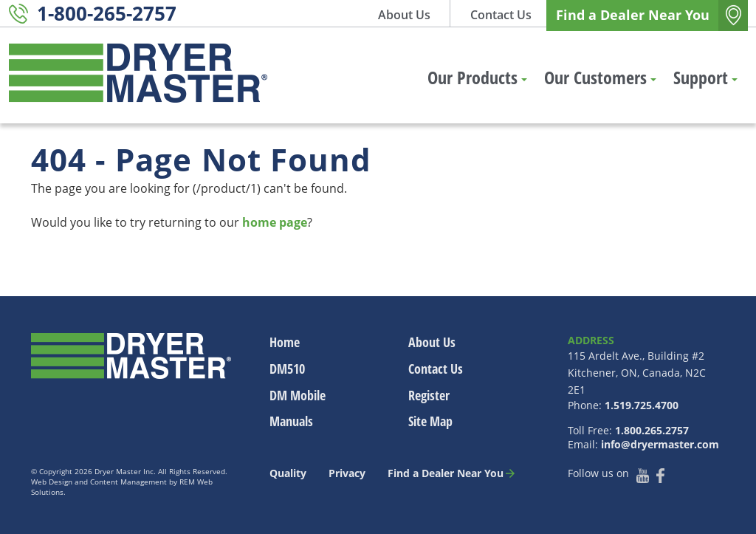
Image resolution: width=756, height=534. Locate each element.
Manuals (291, 421)
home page (275, 222)
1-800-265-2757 (107, 13)
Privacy (347, 473)
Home (285, 342)
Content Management (128, 482)
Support (705, 78)
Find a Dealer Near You (633, 15)
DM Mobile (298, 395)
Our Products (477, 78)
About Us (404, 15)
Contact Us (501, 15)
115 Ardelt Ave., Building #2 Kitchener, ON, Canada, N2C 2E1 (637, 373)
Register (429, 395)
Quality (288, 473)
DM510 (287, 369)
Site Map (430, 421)
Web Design (52, 482)
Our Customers (600, 78)
